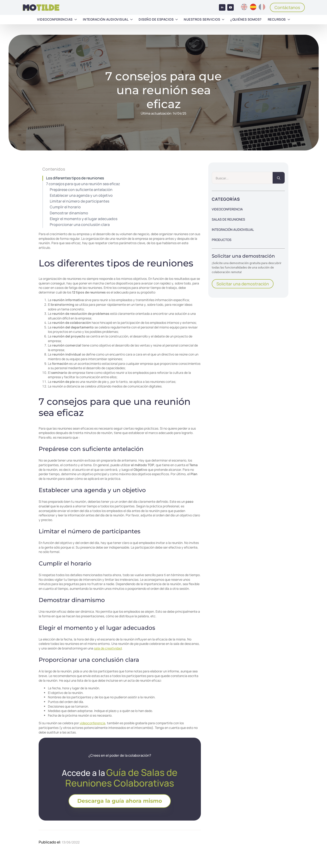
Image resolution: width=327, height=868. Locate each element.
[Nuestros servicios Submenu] (223, 19)
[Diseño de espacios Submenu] (177, 19)
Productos (222, 240)
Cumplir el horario (65, 207)
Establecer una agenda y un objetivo (81, 195)
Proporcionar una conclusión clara (80, 225)
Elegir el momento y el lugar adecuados (84, 219)
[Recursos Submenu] (289, 19)
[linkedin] (222, 7)
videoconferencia (92, 723)
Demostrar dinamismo (69, 213)
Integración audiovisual (106, 19)
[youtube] (230, 7)
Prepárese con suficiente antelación (81, 190)
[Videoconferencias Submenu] (76, 19)
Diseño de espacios (156, 19)
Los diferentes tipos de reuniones (75, 178)
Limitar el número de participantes (79, 201)
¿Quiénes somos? (246, 19)
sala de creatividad (108, 648)
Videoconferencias (55, 19)
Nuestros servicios (202, 19)
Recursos (277, 19)
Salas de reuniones (228, 219)
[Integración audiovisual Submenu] (131, 19)
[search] (279, 178)
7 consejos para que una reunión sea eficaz (83, 184)
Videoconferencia (227, 209)
